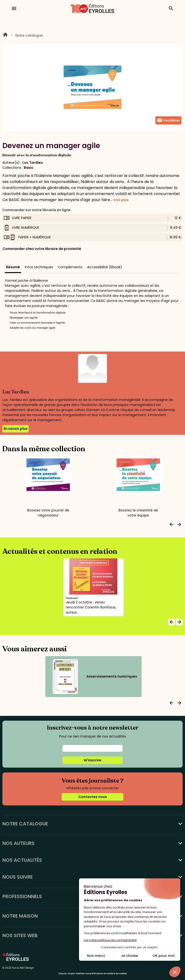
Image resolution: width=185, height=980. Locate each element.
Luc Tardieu (33, 163)
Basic (29, 168)
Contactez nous (93, 797)
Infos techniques (39, 267)
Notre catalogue (29, 35)
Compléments (70, 267)
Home (5, 35)
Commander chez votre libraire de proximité (42, 249)
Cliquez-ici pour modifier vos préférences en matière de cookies (93, 974)
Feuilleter (168, 120)
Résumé (13, 267)
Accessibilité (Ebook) (105, 267)
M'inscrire (92, 760)
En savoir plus (16, 429)
